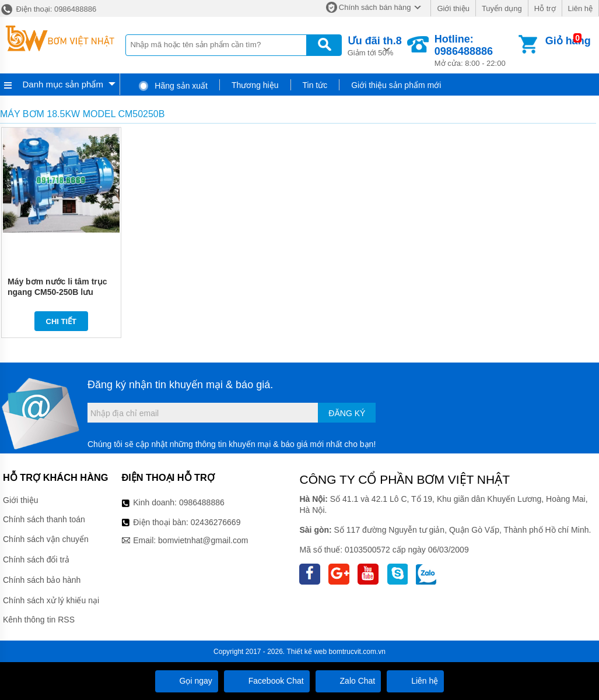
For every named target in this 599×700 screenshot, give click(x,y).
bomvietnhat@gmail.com (203, 540)
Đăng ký (347, 413)
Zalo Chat (348, 681)
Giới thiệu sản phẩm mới (396, 85)
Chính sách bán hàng (375, 7)
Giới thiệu (453, 8)
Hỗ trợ (545, 8)
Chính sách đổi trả (36, 560)
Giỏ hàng (568, 41)
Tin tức (315, 85)
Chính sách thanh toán (44, 519)
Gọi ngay (187, 681)
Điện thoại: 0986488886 (48, 9)
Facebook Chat (267, 681)
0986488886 (202, 502)
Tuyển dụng (502, 8)
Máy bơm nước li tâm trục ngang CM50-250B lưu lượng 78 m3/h (57, 292)
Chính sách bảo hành (42, 580)
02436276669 (216, 522)
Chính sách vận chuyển (46, 539)
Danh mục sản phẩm (63, 84)
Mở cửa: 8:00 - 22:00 (475, 50)
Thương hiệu (255, 85)
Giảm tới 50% (375, 45)
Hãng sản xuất (173, 86)
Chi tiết (62, 321)
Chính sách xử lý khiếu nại (51, 600)
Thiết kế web (307, 652)
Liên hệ (580, 8)
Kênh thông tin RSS (39, 620)
